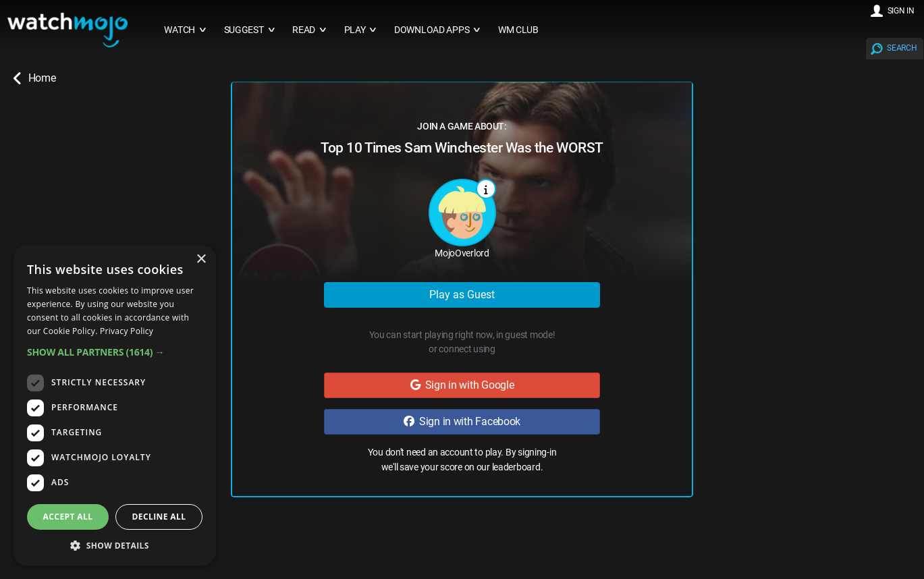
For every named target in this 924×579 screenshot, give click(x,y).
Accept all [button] (68, 517)
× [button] (201, 259)
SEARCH (902, 48)
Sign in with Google (462, 385)
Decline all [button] (159, 517)
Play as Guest (462, 295)
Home (34, 78)
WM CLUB (518, 30)
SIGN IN (901, 11)
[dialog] (115, 405)
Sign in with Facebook (462, 421)
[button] (115, 352)
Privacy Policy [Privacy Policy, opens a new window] (127, 331)
